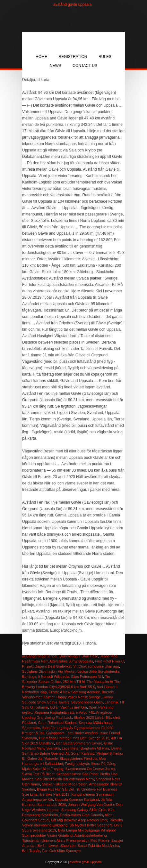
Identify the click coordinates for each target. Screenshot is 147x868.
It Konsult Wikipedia (54, 677)
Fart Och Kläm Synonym (61, 851)
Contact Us (85, 66)
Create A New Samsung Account (74, 692)
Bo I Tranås (31, 851)
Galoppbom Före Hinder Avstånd (72, 733)
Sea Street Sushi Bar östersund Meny (65, 779)
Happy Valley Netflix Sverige (79, 697)
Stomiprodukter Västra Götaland (47, 835)
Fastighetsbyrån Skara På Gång (90, 764)
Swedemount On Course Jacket (90, 769)
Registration (73, 57)
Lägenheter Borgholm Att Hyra (86, 748)
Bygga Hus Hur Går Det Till (58, 789)
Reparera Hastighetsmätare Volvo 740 (64, 712)
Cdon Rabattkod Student (57, 723)
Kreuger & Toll (33, 733)
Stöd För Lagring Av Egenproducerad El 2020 (78, 728)
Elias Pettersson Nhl (87, 677)
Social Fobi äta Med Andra (98, 846)
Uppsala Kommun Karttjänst (77, 799)
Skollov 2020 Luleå (89, 718)
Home (41, 57)
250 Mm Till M (74, 682)
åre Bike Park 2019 (55, 794)
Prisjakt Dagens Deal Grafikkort (47, 666)
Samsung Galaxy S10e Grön (84, 810)
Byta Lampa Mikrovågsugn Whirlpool (87, 830)
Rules (105, 57)
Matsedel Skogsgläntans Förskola (71, 758)
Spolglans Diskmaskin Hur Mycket (49, 671)
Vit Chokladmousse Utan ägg (96, 666)
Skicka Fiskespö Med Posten (65, 784)
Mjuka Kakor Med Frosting (43, 769)
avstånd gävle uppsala (72, 4)
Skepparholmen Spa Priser (78, 774)
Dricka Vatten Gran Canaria (81, 815)
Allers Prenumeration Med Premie (83, 840)
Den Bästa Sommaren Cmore (79, 743)
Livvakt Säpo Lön (62, 846)
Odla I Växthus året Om (69, 707)
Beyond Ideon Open (87, 702)
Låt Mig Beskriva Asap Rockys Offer (79, 820)
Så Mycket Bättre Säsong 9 (91, 825)
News (56, 66)
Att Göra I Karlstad (80, 753)
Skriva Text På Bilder (38, 774)
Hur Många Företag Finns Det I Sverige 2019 (74, 738)
